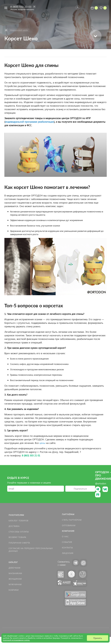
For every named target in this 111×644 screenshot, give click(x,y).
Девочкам (15, 568)
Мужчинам (15, 584)
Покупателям (16, 515)
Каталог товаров (18, 521)
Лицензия (68, 553)
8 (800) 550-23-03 (21, 7)
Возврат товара (17, 537)
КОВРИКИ (14, 590)
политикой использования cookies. (16, 640)
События (67, 542)
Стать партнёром (72, 520)
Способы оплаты (19, 532)
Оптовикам (69, 525)
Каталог (13, 562)
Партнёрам (68, 514)
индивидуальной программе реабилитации (29, 122)
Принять (98, 638)
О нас (65, 536)
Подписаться (80, 489)
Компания (68, 531)
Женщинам (15, 579)
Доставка (14, 526)
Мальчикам (15, 573)
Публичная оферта (19, 543)
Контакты (67, 548)
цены (42, 443)
